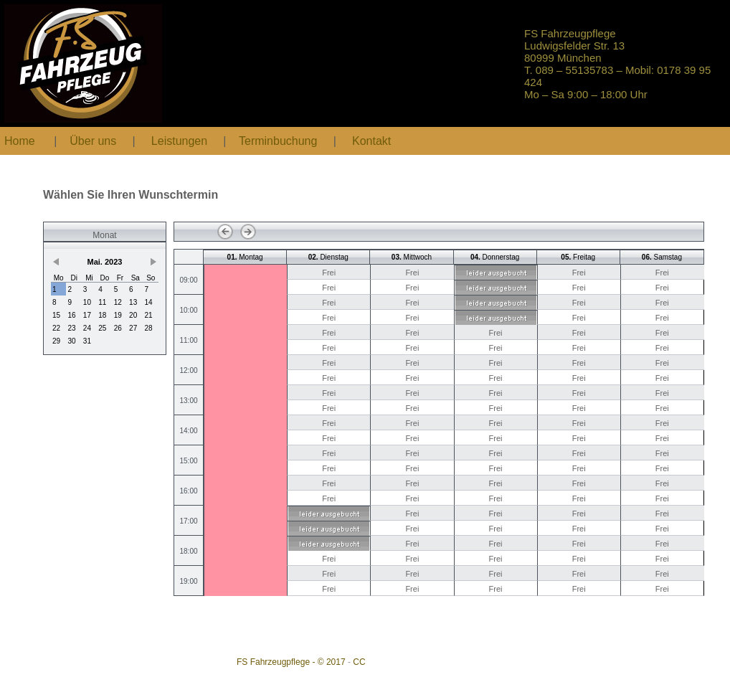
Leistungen (179, 141)
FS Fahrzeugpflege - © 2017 (291, 662)
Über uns (93, 141)
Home (20, 141)
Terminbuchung (280, 141)
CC (359, 662)
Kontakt (371, 141)
